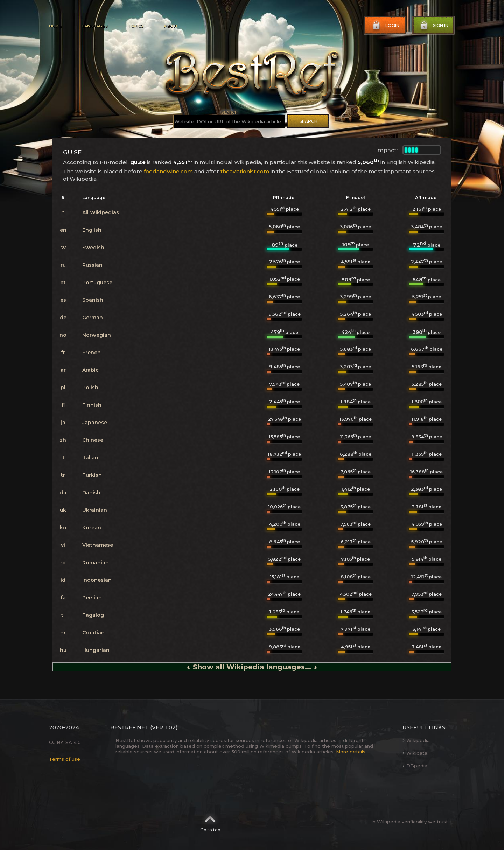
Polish (90, 388)
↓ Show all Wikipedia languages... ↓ (252, 667)
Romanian (96, 563)
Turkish (92, 475)
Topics (135, 26)
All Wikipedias (101, 212)
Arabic (90, 370)
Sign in (434, 26)
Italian (90, 458)
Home (55, 26)
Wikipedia (416, 740)
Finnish (92, 405)
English (92, 230)
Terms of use (65, 759)
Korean (92, 528)
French (92, 353)
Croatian (93, 633)
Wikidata (415, 753)
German (93, 318)
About (171, 26)
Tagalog (93, 615)
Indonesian (97, 580)
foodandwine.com (168, 171)
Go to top (210, 822)
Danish (91, 493)
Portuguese (97, 283)
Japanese (95, 423)
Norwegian (97, 335)
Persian (92, 598)
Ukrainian (95, 510)
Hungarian (96, 650)
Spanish (93, 300)
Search (309, 121)
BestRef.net (129, 727)
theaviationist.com (245, 171)
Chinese (93, 440)
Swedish (93, 248)
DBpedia (415, 766)
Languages (95, 26)
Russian (92, 265)
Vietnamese (98, 545)
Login (385, 26)
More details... (352, 752)
